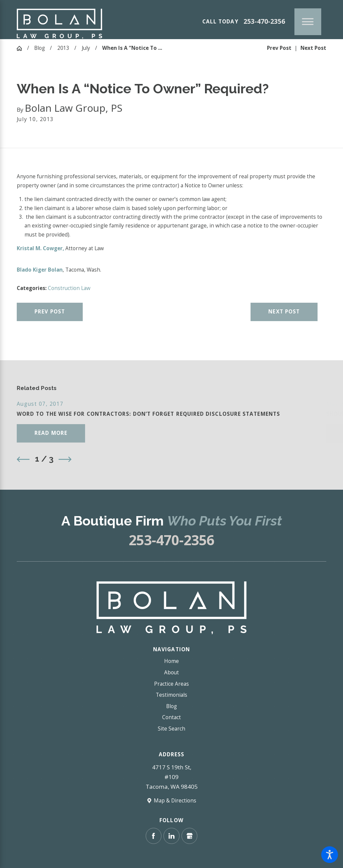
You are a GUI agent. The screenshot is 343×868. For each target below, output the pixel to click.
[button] (330, 855)
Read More (51, 433)
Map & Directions (175, 801)
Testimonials (171, 695)
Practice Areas (171, 684)
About (171, 672)
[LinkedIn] (171, 836)
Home (171, 661)
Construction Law (69, 288)
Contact (171, 717)
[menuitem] (171, 661)
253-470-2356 (264, 22)
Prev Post (50, 312)
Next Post (284, 312)
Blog (40, 48)
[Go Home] (22, 48)
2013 (63, 48)
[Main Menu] (308, 22)
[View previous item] (23, 459)
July (86, 48)
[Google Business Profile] (189, 836)
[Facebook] (154, 836)
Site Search (171, 729)
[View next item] (65, 459)
